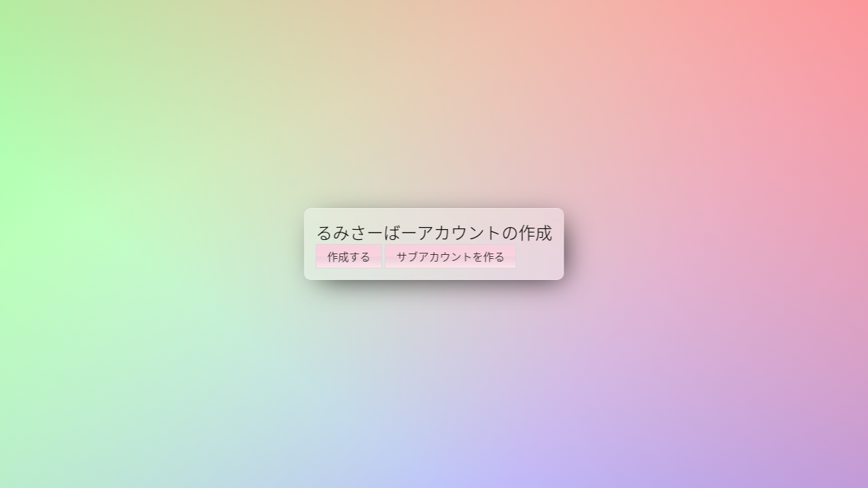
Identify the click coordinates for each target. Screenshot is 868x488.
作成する (349, 256)
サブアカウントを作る (451, 256)
